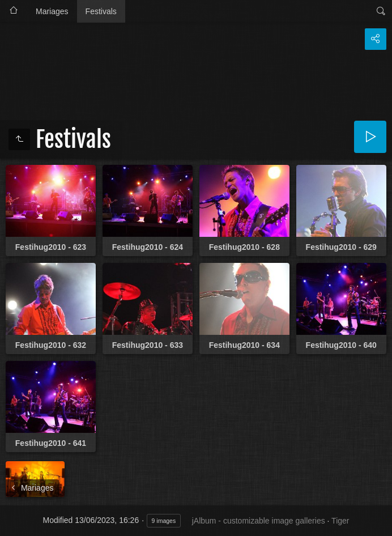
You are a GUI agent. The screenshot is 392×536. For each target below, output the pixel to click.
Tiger (340, 521)
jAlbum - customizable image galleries (259, 521)
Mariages (52, 11)
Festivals (101, 11)
